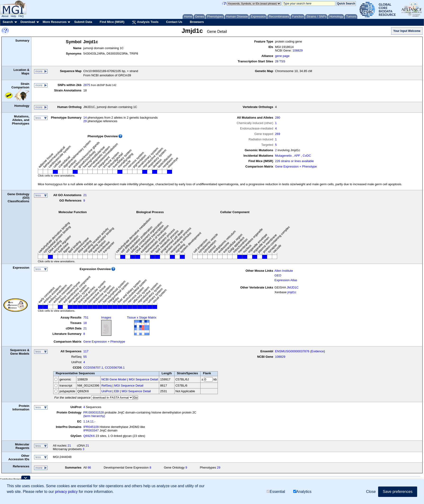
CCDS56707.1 (93, 368)
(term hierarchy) (94, 416)
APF (297, 156)
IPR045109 (91, 427)
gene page (282, 56)
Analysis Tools (145, 22)
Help (13, 16)
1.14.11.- (89, 421)
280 (278, 118)
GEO (278, 275)
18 (85, 323)
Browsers (197, 22)
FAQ (21, 16)
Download (28, 22)
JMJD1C (293, 287)
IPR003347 (91, 430)
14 (85, 118)
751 (86, 317)
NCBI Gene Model (114, 379)
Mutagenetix (283, 156)
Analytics (302, 492)
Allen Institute (284, 271)
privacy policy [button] (66, 492)
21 (85, 195)
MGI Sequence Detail (144, 379)
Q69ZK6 (89, 436)
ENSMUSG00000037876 (292, 351)
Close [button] (371, 492)
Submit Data (83, 22)
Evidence (317, 351)
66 (89, 467)
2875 (87, 85)
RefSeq (107, 386)
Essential (276, 492)
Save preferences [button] (398, 492)
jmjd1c (292, 292)
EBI (117, 391)
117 (86, 351)
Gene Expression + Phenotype (296, 166)
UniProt (107, 391)
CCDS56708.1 (115, 368)
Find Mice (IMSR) (112, 22)
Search (8, 22)
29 (85, 121)
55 (85, 357)
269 (278, 134)
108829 (298, 50)
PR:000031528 (94, 412)
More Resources (55, 22)
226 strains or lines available (294, 161)
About (5, 16)
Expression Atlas (286, 280)
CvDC (307, 156)
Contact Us (174, 22)
